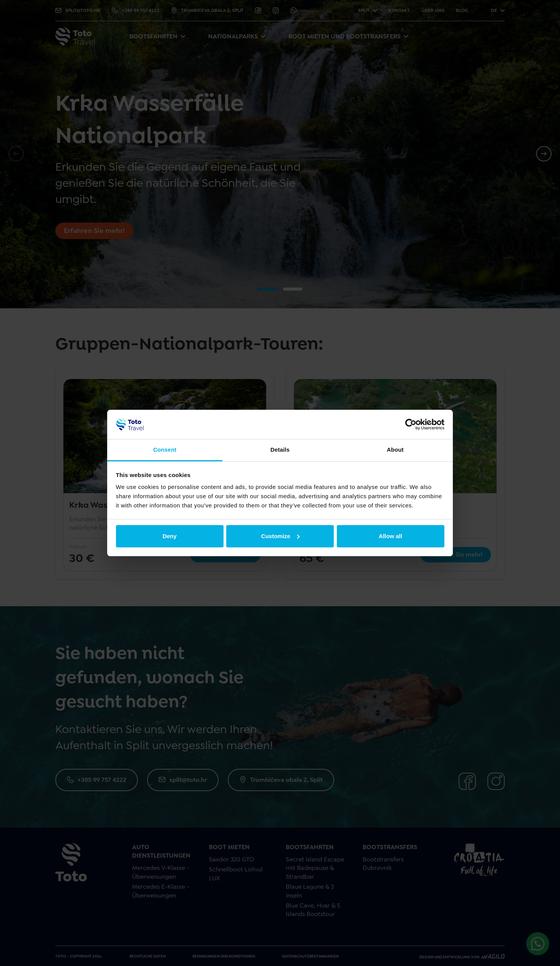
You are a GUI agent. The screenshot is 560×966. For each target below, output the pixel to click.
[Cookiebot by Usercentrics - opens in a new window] (411, 424)
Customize (280, 536)
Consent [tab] (165, 450)
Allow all (390, 536)
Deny (170, 536)
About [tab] (395, 450)
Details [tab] (280, 450)
